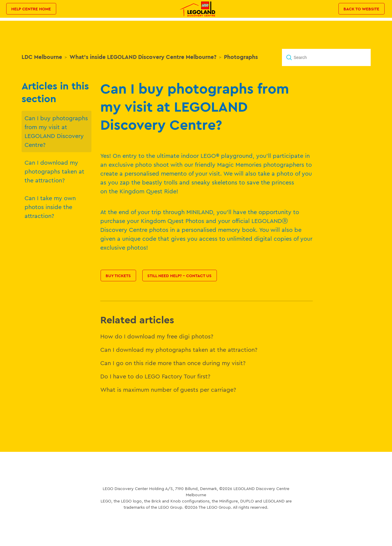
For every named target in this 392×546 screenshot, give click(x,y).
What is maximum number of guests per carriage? (168, 390)
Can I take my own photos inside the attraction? (50, 207)
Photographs (241, 57)
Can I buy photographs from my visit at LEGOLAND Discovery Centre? (56, 131)
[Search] (326, 57)
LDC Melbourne (42, 57)
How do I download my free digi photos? (157, 336)
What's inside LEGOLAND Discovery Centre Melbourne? (143, 57)
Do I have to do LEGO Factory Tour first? (155, 376)
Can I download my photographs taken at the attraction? (54, 171)
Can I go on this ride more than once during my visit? (173, 363)
